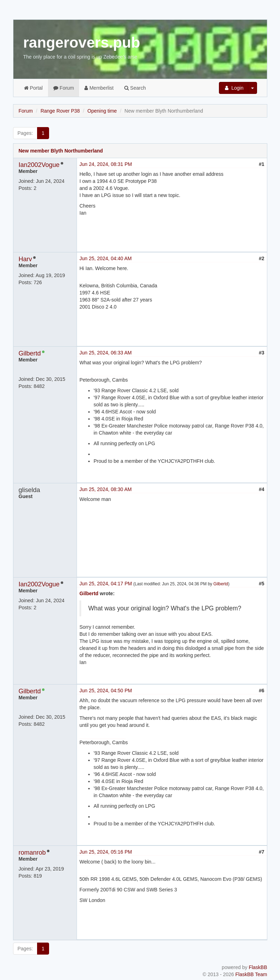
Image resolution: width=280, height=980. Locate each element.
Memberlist (99, 88)
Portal (33, 88)
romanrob (32, 853)
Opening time (102, 111)
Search (135, 88)
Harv (25, 259)
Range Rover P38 (60, 111)
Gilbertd (30, 353)
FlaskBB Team (251, 974)
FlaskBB (258, 967)
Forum (64, 88)
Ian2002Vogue (39, 165)
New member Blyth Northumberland (61, 151)
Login (233, 88)
